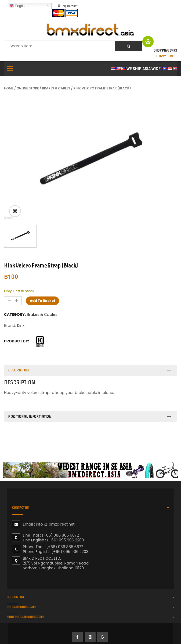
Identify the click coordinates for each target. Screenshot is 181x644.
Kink (21, 325)
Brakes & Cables (56, 88)
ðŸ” (15, 211)
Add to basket (43, 301)
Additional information (30, 416)
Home (9, 88)
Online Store (28, 88)
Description (19, 370)
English (18, 6)
